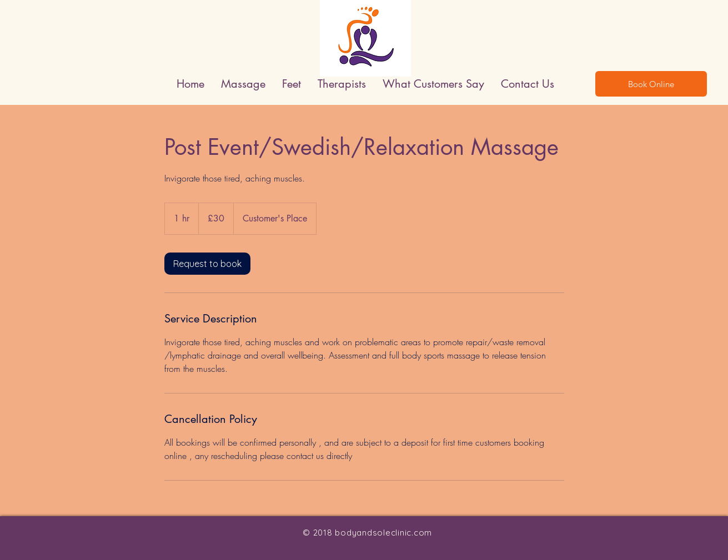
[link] (207, 264)
